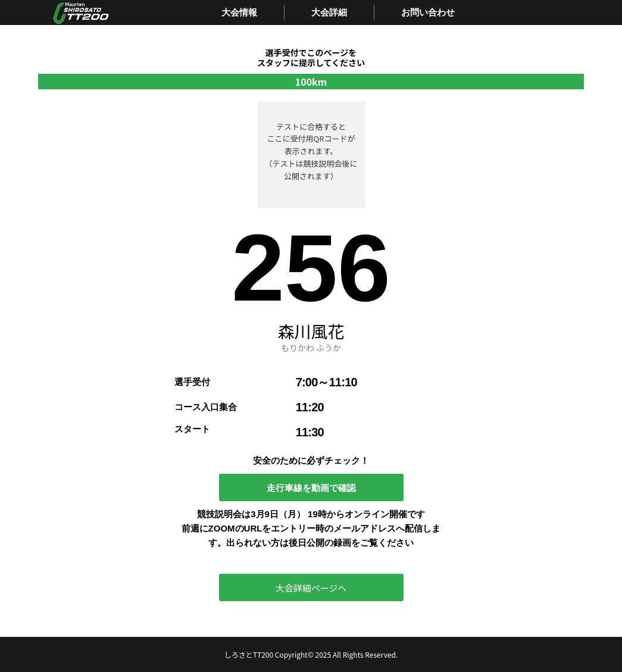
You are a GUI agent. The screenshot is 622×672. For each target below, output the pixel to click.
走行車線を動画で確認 (311, 488)
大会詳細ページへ (311, 588)
